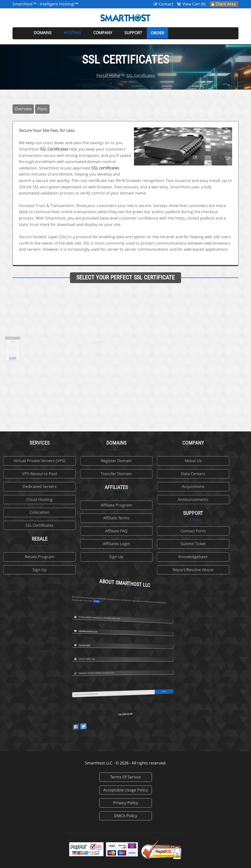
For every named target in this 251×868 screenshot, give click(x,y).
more (118, 568)
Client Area (226, 4)
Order (157, 33)
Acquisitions (162, 486)
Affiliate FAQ (85, 531)
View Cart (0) (194, 4)
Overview (23, 109)
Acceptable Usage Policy (126, 790)
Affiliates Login (85, 544)
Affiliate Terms (85, 518)
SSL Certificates (141, 75)
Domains (43, 33)
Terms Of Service (125, 777)
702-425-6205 (114, 613)
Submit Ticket (162, 544)
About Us (162, 461)
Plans (42, 109)
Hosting (72, 33)
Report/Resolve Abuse (162, 570)
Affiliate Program (85, 505)
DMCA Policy (126, 816)
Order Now (23, 353)
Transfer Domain (85, 474)
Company (103, 33)
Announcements (162, 499)
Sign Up (85, 557)
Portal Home (108, 75)
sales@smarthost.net (115, 599)
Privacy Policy (126, 803)
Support (133, 33)
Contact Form (162, 531)
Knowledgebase (162, 557)
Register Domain (85, 461)
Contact (166, 4)
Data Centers (162, 474)
